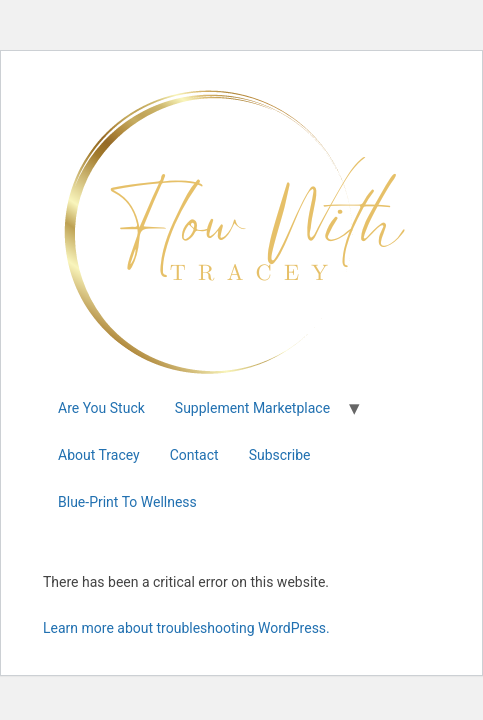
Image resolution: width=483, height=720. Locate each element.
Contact (194, 455)
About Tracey (99, 455)
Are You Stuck (101, 408)
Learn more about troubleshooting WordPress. (186, 628)
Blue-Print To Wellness (127, 502)
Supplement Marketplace (252, 408)
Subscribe (280, 455)
